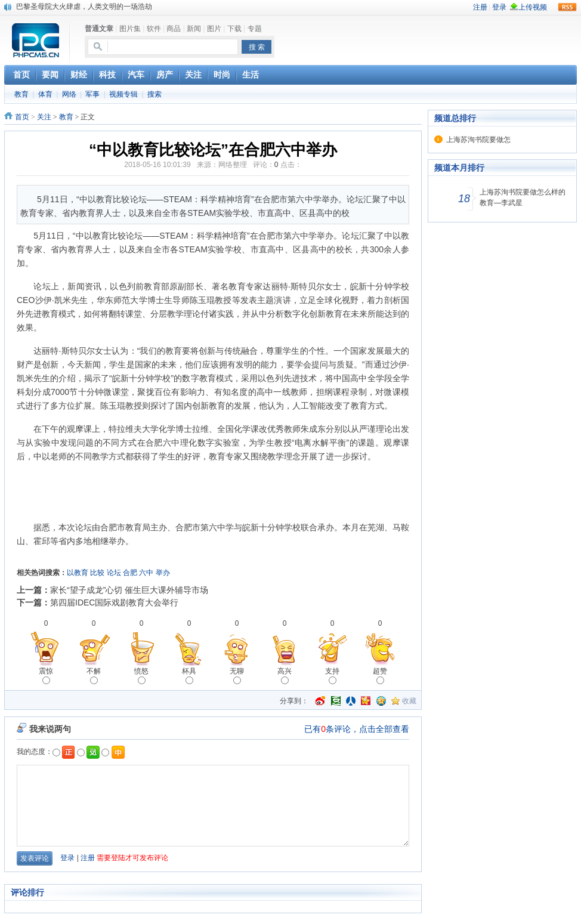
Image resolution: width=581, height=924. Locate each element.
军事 (92, 94)
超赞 (380, 676)
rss (567, 7)
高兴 (285, 676)
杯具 (189, 676)
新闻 (194, 29)
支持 (332, 676)
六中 (146, 573)
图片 (214, 29)
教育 (21, 94)
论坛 (114, 573)
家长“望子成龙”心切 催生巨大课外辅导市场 (129, 590)
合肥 (130, 573)
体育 (45, 94)
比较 (97, 573)
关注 (44, 117)
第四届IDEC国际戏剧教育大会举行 (114, 602)
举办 (163, 573)
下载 (234, 29)
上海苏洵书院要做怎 (478, 140)
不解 (94, 676)
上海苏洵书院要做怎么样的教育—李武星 (523, 197)
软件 (154, 29)
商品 (174, 29)
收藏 (409, 701)
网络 (69, 94)
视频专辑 (123, 94)
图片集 (130, 29)
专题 (255, 29)
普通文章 (99, 29)
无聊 (237, 676)
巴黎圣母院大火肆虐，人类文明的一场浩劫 (84, 7)
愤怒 (141, 676)
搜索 (154, 94)
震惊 (46, 676)
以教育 (78, 573)
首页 (22, 117)
